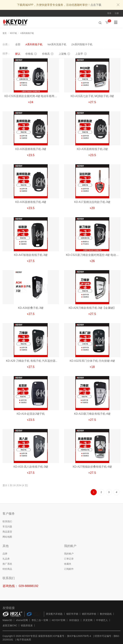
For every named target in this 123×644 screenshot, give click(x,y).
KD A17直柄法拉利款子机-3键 (92, 202)
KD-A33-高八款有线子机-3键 (31, 467)
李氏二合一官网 (40, 620)
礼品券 (6, 559)
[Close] (118, 5)
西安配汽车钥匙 (54, 614)
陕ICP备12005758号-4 (79, 636)
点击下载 (96, 5)
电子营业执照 (24, 640)
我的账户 (69, 554)
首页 (5, 33)
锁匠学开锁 (72, 614)
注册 (117, 13)
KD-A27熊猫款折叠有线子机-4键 (92, 467)
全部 (18, 44)
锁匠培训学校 (89, 614)
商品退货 (7, 532)
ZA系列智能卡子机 (82, 44)
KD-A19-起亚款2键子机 (31, 414)
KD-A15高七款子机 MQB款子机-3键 (92, 96)
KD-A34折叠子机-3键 (31, 308)
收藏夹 (68, 564)
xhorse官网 (22, 620)
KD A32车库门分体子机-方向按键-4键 (92, 361)
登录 (109, 13)
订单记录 (69, 559)
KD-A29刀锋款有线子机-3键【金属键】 (92, 308)
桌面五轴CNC (10, 625)
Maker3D (7, 620)
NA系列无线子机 (57, 44)
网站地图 (7, 537)
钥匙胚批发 (27, 625)
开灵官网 (88, 620)
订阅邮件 (69, 569)
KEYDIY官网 (59, 620)
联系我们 (7, 521)
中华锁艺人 (102, 620)
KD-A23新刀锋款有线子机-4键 (92, 414)
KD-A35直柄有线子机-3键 (31, 149)
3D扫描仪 (74, 620)
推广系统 (7, 564)
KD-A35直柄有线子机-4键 (31, 202)
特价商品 (7, 569)
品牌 (5, 554)
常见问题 (7, 527)
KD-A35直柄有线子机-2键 (92, 149)
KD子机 (13, 33)
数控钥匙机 (106, 614)
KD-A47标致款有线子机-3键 (31, 255)
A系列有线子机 (27, 33)
